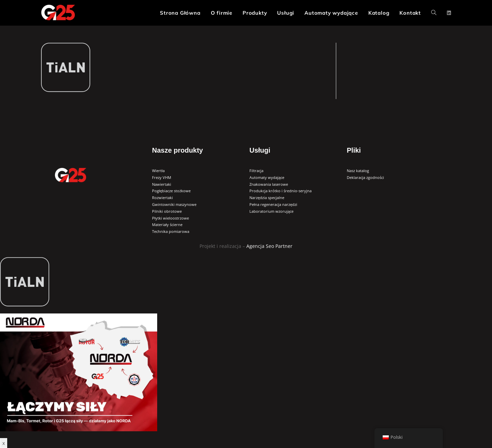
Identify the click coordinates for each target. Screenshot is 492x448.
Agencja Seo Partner (269, 246)
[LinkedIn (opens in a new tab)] (449, 13)
